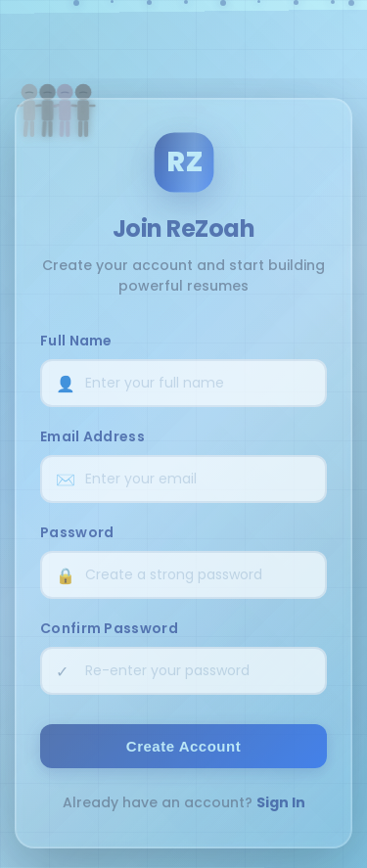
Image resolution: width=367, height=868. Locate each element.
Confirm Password (109, 628)
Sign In (281, 802)
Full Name (76, 341)
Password (77, 532)
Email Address (92, 436)
